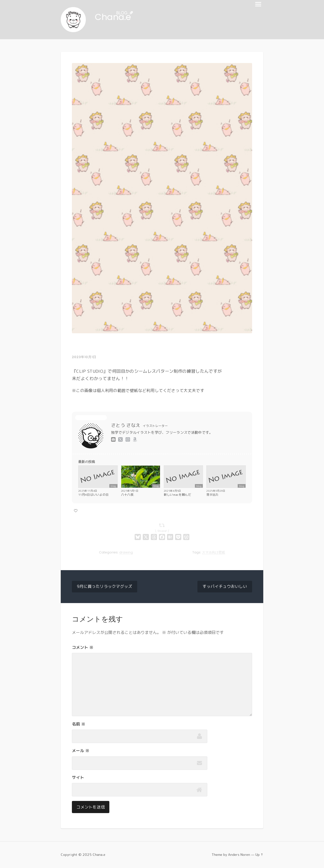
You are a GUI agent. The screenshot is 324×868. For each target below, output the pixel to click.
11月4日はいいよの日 (94, 495)
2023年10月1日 (84, 357)
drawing (126, 553)
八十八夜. (128, 495)
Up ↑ (259, 855)
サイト (78, 778)
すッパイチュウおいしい (225, 587)
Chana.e (115, 17)
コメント (83, 648)
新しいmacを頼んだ (177, 495)
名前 (79, 724)
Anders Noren (239, 855)
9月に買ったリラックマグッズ (105, 587)
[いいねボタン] (76, 511)
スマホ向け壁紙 (214, 553)
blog (113, 486)
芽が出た (212, 495)
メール (81, 751)
